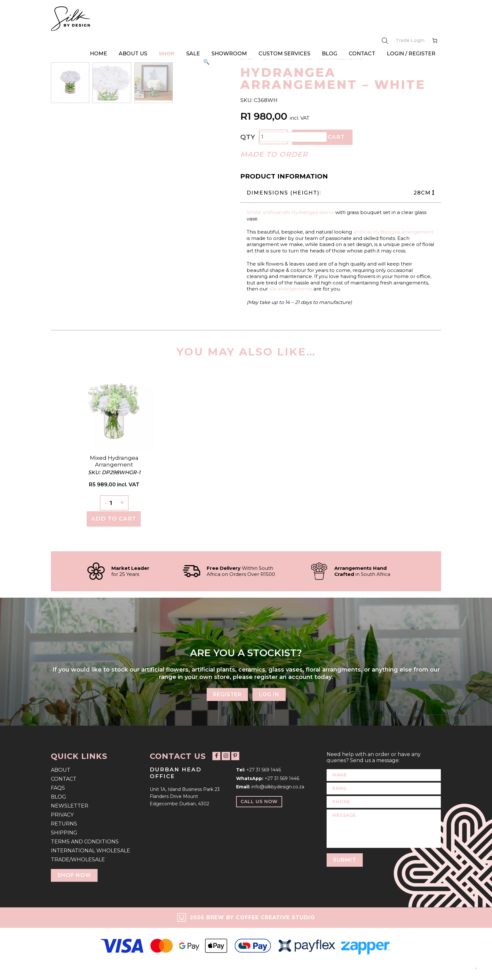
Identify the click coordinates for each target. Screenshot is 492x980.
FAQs (58, 788)
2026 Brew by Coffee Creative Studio (252, 917)
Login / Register (411, 54)
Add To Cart (114, 519)
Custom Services (284, 54)
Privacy (62, 815)
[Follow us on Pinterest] (235, 756)
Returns (64, 824)
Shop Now (74, 875)
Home (99, 54)
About (61, 770)
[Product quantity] (293, 137)
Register (227, 694)
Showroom (229, 54)
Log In (269, 694)
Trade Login (410, 40)
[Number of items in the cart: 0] (435, 41)
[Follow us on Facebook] (216, 756)
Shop (167, 54)
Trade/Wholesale (78, 860)
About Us (133, 54)
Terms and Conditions (85, 842)
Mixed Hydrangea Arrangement (114, 461)
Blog (329, 54)
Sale (193, 54)
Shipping (64, 833)
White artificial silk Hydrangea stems (290, 212)
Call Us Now (259, 801)
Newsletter (70, 806)
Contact (362, 54)
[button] (206, 62)
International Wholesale (91, 851)
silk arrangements (291, 289)
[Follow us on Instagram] (226, 756)
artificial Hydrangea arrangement (393, 232)
